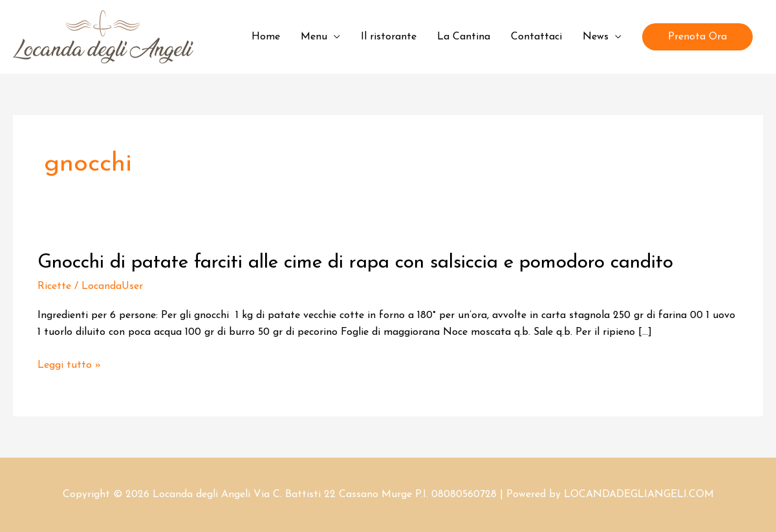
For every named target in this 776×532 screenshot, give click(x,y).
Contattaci (536, 37)
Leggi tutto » (69, 365)
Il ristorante (389, 37)
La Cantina (464, 37)
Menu (314, 37)
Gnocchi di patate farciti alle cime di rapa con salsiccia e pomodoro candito (355, 263)
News (596, 37)
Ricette (54, 286)
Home (266, 37)
